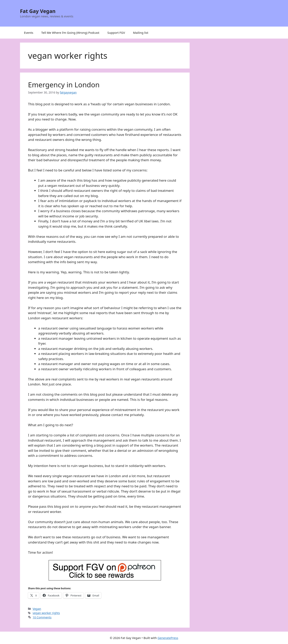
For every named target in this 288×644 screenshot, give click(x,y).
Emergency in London (64, 85)
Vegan (37, 609)
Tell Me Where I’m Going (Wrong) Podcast (70, 33)
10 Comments (42, 617)
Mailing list (141, 33)
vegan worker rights (46, 613)
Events (29, 33)
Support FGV (116, 33)
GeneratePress (168, 638)
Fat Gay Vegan (38, 11)
